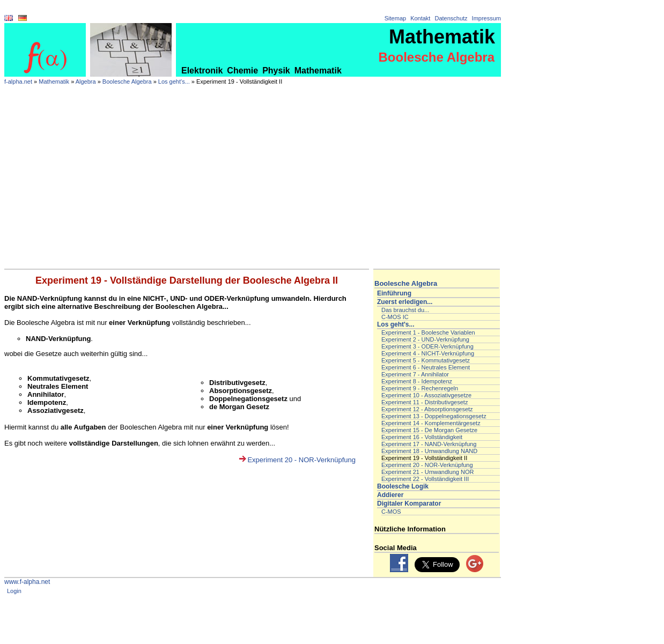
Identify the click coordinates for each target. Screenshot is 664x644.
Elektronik (202, 71)
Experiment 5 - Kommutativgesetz (426, 360)
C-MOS (391, 512)
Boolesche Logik (403, 486)
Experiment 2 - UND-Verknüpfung (425, 339)
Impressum (486, 18)
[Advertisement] (253, 188)
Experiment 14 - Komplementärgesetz (431, 423)
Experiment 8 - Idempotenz (417, 381)
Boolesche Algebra (127, 82)
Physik (276, 71)
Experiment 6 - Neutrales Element (426, 367)
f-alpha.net (18, 82)
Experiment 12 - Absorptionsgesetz (427, 409)
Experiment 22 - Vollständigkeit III (425, 479)
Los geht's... (174, 82)
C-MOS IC (395, 317)
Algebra (86, 82)
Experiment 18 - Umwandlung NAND (429, 451)
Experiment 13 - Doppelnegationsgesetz (434, 416)
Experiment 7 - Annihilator (415, 374)
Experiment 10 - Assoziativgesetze (426, 395)
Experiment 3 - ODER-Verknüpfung (427, 346)
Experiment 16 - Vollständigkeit (422, 437)
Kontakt (420, 18)
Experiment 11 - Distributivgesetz (425, 402)
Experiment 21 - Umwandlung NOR (427, 472)
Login (14, 591)
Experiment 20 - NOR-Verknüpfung (301, 460)
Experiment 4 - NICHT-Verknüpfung (428, 353)
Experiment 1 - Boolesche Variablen (428, 332)
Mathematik (318, 71)
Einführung (394, 293)
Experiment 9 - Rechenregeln (420, 388)
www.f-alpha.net (27, 582)
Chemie (242, 71)
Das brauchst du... (405, 310)
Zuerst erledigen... (405, 302)
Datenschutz (451, 18)
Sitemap (395, 18)
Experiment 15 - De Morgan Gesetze (429, 430)
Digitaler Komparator (409, 504)
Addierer (390, 495)
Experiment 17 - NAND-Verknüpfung (429, 444)
